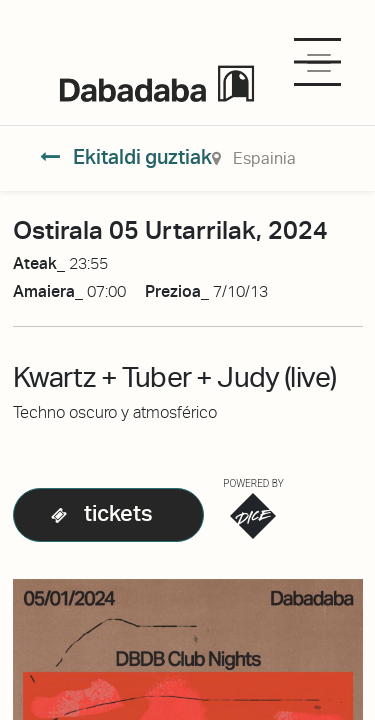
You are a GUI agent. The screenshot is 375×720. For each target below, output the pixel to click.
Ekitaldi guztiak (126, 157)
